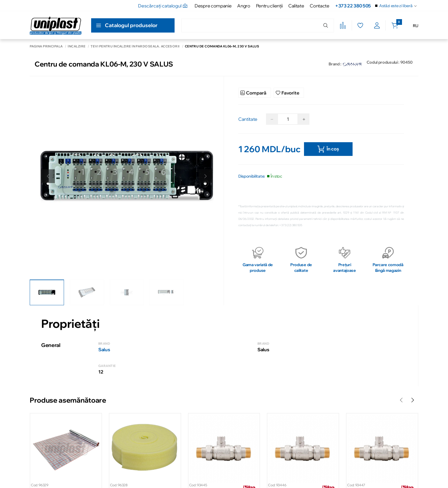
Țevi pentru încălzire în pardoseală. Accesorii (135, 46)
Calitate (296, 6)
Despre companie (213, 6)
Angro (244, 6)
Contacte (319, 6)
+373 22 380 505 (353, 6)
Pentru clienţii (269, 6)
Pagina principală (46, 46)
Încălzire (77, 46)
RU (416, 26)
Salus (104, 350)
